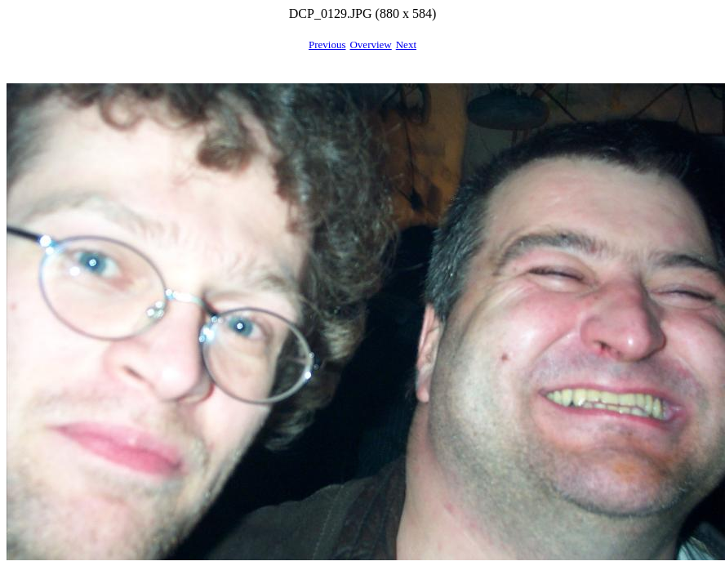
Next (406, 45)
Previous (327, 45)
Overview (370, 45)
